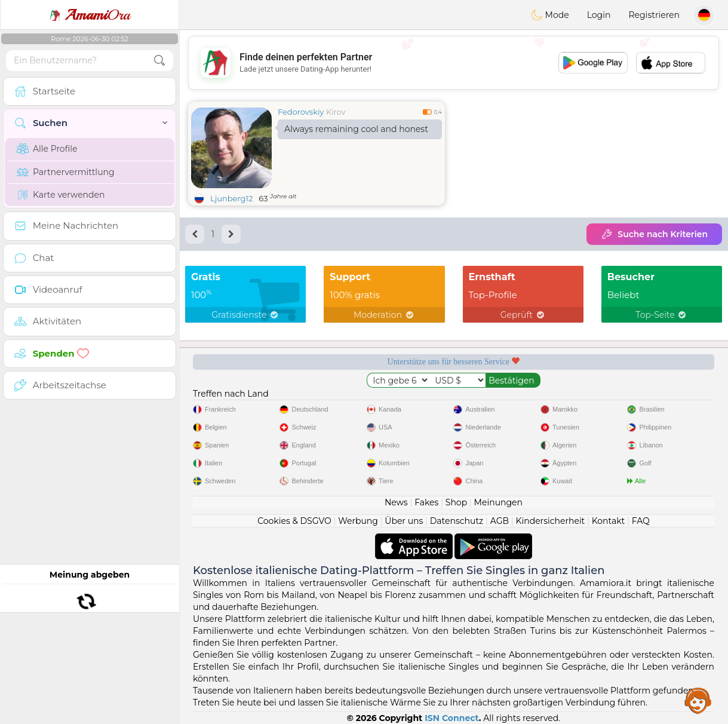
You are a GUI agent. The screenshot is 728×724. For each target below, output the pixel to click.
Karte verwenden (61, 195)
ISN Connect (452, 718)
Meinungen (498, 502)
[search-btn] (159, 61)
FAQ (641, 521)
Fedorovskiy (301, 112)
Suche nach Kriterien (654, 234)
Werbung (358, 521)
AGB (500, 521)
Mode (550, 15)
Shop (456, 502)
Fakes (426, 502)
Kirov (336, 112)
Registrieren (654, 15)
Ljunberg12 (231, 198)
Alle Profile (47, 149)
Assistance (698, 700)
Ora (90, 15)
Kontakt (609, 521)
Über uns (404, 521)
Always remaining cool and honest (356, 129)
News (396, 502)
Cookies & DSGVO (294, 521)
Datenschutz (457, 521)
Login (599, 15)
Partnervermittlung (66, 172)
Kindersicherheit (550, 521)
